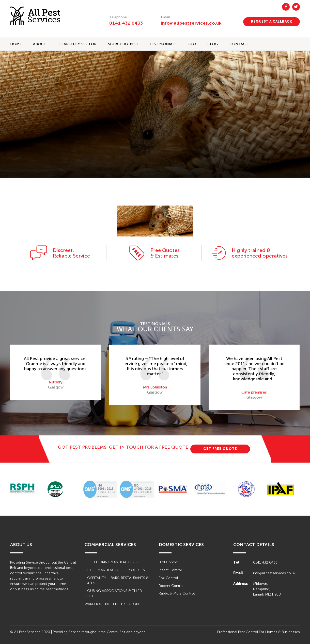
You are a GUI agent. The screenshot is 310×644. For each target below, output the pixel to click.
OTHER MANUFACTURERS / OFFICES (115, 570)
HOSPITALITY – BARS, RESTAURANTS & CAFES (117, 581)
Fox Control (168, 578)
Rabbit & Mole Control (177, 594)
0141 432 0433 (126, 23)
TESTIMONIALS (163, 44)
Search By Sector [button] (78, 44)
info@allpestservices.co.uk (192, 23)
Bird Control (168, 562)
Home (16, 44)
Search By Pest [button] (124, 44)
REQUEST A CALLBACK (272, 21)
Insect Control (170, 570)
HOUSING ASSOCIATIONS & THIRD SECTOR (113, 594)
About (40, 44)
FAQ (192, 44)
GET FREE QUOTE (220, 449)
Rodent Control (171, 586)
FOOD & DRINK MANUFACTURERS (113, 562)
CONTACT (239, 44)
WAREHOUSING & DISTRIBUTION (112, 605)
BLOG (213, 44)
